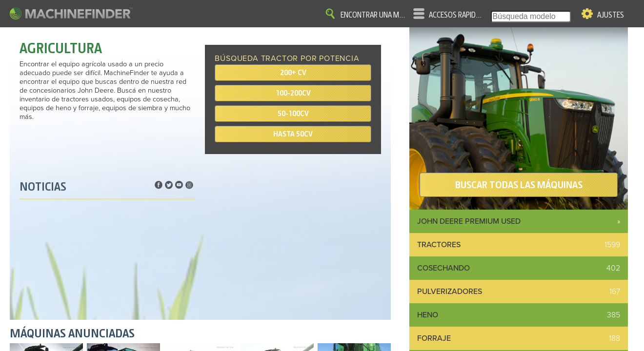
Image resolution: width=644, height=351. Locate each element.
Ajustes (611, 15)
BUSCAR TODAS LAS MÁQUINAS (519, 185)
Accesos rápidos (456, 15)
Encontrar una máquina (373, 15)
